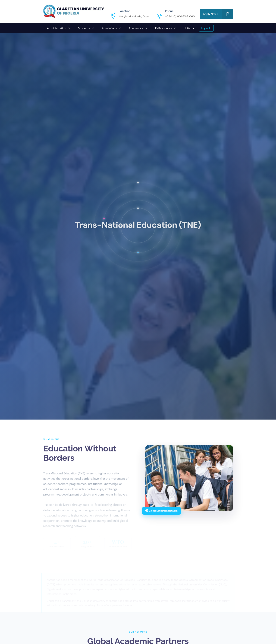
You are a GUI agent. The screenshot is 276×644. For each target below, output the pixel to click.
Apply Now (218, 14)
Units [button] (187, 28)
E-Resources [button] (164, 28)
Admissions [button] (110, 28)
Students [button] (84, 28)
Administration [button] (57, 28)
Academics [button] (136, 28)
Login (206, 28)
